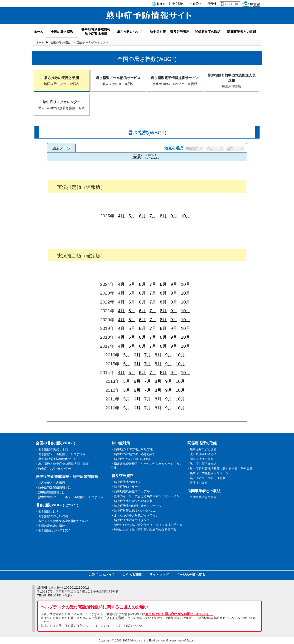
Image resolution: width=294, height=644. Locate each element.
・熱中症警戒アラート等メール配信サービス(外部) (69, 497)
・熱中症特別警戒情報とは (53, 487)
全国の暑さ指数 (60, 43)
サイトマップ (159, 575)
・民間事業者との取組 (202, 497)
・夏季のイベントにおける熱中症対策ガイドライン (145, 496)
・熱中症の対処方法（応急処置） (133, 454)
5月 (132, 216)
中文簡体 (178, 4)
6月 (142, 216)
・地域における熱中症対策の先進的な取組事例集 (144, 530)
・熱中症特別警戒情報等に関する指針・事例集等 (220, 469)
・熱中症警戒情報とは (50, 492)
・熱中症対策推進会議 (202, 464)
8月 (163, 216)
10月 (186, 216)
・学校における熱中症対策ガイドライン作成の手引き (147, 525)
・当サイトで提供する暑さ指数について (62, 521)
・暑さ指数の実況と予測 (52, 449)
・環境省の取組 (197, 483)
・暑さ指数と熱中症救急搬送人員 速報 (62, 464)
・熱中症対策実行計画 (202, 449)
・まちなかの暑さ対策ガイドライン (135, 515)
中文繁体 (195, 4)
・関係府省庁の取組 (200, 459)
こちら (114, 626)
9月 (174, 216)
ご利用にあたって (102, 575)
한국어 (212, 4)
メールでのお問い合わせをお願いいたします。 (179, 614)
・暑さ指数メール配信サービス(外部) (60, 454)
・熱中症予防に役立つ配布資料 (132, 501)
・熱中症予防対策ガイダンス (130, 520)
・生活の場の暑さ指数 (50, 526)
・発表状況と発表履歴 (50, 483)
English (161, 4)
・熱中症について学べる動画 (130, 459)
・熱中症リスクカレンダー (53, 469)
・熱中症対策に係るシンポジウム (133, 511)
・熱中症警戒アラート (126, 487)
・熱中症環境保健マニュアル (130, 491)
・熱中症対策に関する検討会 (206, 478)
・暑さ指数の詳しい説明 (52, 516)
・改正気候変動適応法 (202, 454)
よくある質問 (132, 575)
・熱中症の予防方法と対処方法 (132, 449)
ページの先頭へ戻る (191, 575)
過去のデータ (61, 148)
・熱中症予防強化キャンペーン (208, 473)
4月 (122, 216)
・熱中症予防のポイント (127, 482)
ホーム (40, 43)
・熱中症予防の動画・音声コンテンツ (136, 506)
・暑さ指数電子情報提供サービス (58, 459)
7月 (153, 216)
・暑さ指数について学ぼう (53, 530)
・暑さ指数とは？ (47, 511)
